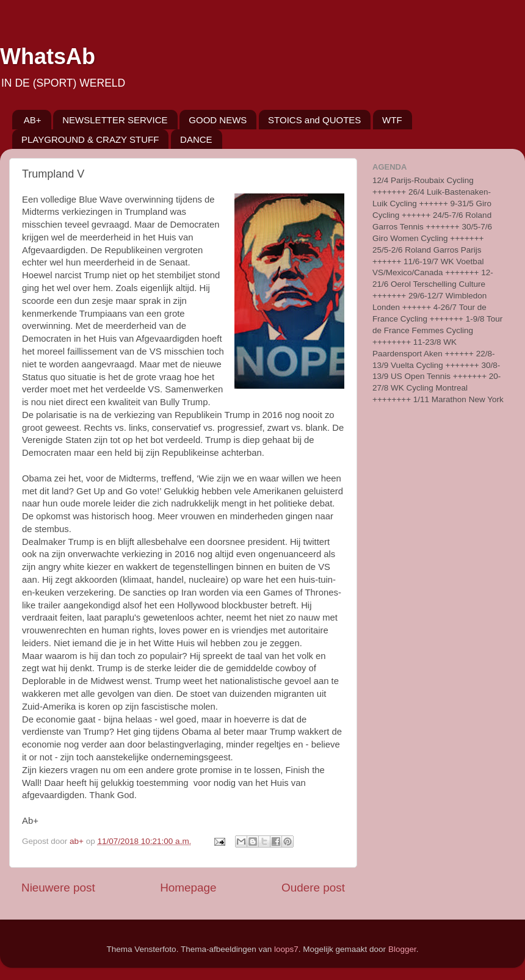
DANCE (196, 139)
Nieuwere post (58, 888)
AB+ (33, 120)
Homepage (188, 888)
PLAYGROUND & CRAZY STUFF (90, 139)
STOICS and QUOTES (314, 120)
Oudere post (313, 888)
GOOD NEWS (218, 120)
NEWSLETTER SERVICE (115, 120)
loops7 (286, 949)
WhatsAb (48, 56)
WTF (392, 120)
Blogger (402, 949)
